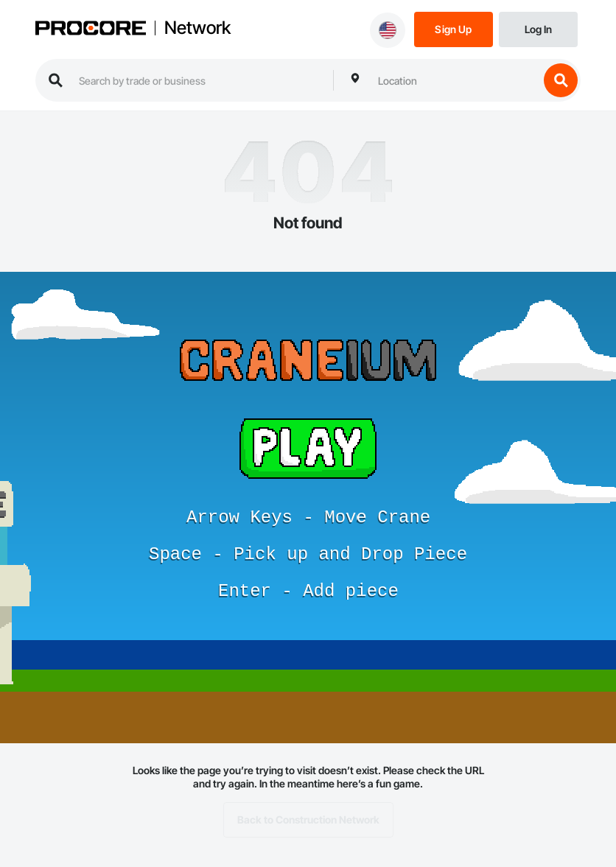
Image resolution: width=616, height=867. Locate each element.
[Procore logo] (91, 29)
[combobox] (455, 80)
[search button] (561, 80)
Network (197, 28)
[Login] (538, 28)
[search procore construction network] (199, 80)
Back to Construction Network (308, 820)
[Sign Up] (454, 28)
